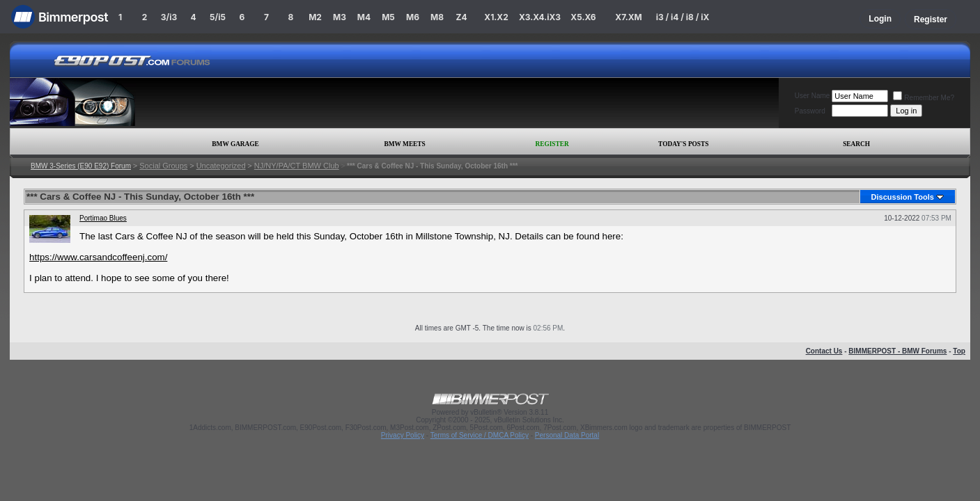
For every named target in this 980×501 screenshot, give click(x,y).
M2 (315, 17)
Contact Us (824, 351)
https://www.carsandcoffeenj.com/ (98, 257)
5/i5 (218, 17)
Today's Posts (683, 144)
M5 (388, 17)
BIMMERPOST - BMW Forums (897, 351)
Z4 (461, 17)
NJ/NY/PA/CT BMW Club (297, 166)
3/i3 (169, 17)
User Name (812, 96)
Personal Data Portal (567, 435)
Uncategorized (221, 166)
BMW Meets (405, 144)
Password (810, 111)
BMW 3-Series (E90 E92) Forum (81, 166)
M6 (413, 17)
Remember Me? (924, 98)
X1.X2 (496, 17)
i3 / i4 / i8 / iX (683, 17)
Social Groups (163, 166)
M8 (437, 17)
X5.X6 (583, 17)
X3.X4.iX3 (540, 17)
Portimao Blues (103, 218)
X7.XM (628, 17)
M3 (340, 17)
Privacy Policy (403, 435)
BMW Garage (235, 144)
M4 (364, 17)
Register (931, 19)
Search (856, 144)
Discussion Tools (903, 197)
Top (959, 351)
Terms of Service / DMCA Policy (480, 435)
